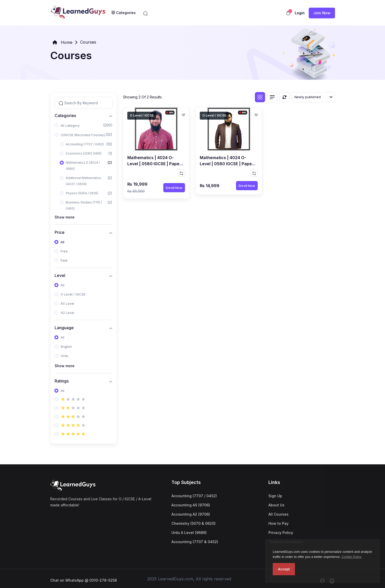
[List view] (272, 97)
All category (70, 125)
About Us (276, 505)
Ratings (62, 381)
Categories (65, 115)
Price (60, 232)
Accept (284, 569)
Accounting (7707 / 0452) (85, 144)
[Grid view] (260, 97)
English (66, 347)
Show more (65, 217)
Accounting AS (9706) (191, 505)
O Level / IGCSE (73, 294)
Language (64, 328)
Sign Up (275, 496)
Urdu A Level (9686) (189, 533)
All (62, 242)
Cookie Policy (352, 557)
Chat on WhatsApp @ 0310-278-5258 (84, 580)
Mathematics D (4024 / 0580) (83, 166)
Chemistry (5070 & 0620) (194, 523)
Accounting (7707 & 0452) (195, 542)
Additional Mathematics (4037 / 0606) (83, 181)
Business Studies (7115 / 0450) (84, 205)
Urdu (65, 356)
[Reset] (284, 97)
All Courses (278, 514)
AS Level (67, 303)
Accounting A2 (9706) (191, 514)
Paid (64, 260)
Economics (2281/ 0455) (84, 153)
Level (60, 275)
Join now (322, 13)
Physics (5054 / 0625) (82, 193)
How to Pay (278, 523)
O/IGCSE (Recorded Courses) (83, 135)
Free (64, 251)
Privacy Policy (281, 533)
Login (300, 13)
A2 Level (67, 313)
